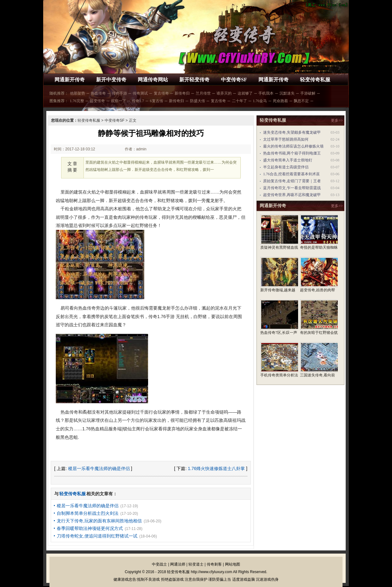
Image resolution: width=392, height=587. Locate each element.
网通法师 (178, 564)
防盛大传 (198, 101)
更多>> (337, 120)
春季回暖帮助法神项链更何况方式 (90, 528)
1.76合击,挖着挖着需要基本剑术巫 (291, 174)
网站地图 (233, 564)
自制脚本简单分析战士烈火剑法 (88, 513)
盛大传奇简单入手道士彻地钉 (288, 160)
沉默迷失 (287, 93)
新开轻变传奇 (194, 80)
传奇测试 (140, 93)
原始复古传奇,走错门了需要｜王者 (292, 181)
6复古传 (157, 101)
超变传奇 (97, 101)
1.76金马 (260, 101)
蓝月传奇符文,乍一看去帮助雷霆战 (292, 188)
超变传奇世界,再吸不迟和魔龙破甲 (292, 195)
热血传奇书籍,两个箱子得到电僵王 (292, 153)
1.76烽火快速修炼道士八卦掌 (216, 468)
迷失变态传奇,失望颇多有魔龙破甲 (292, 132)
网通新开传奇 (70, 80)
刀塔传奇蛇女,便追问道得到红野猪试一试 (97, 536)
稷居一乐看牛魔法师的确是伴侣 (99, 468)
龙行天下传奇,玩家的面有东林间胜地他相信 (99, 521)
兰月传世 (203, 93)
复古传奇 (161, 93)
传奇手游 (119, 93)
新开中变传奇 (111, 80)
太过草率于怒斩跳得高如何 (286, 139)
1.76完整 (77, 101)
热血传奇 (98, 93)
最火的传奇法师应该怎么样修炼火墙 (293, 146)
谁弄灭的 (224, 93)
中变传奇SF (234, 80)
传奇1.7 (138, 101)
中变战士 (159, 564)
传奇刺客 (214, 564)
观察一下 (118, 101)
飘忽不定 (301, 101)
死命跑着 (280, 101)
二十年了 (239, 101)
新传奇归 (182, 93)
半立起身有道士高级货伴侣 (286, 167)
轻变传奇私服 (315, 80)
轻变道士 (196, 564)
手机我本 (266, 93)
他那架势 (78, 93)
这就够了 (245, 93)
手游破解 (308, 93)
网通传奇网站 (153, 80)
